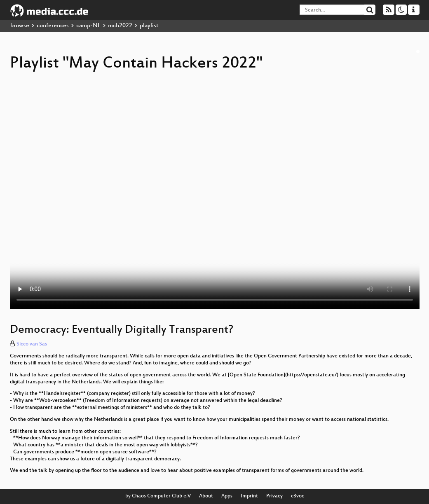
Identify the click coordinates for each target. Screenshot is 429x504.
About (206, 496)
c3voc (298, 496)
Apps (227, 496)
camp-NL (88, 26)
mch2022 (120, 26)
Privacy (274, 496)
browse (20, 26)
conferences (53, 26)
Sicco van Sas (32, 344)
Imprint (249, 496)
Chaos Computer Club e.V (161, 496)
